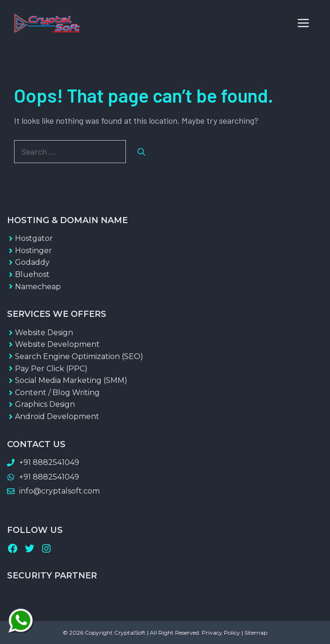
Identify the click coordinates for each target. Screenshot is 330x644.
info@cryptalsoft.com (59, 491)
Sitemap (256, 633)
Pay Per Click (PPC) (51, 369)
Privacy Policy (221, 633)
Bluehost (32, 274)
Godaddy (32, 262)
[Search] (141, 152)
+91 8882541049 (49, 462)
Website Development (57, 344)
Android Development (57, 416)
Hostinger (33, 251)
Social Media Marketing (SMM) (71, 380)
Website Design (44, 333)
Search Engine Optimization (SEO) (79, 356)
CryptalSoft (130, 633)
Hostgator (34, 238)
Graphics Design (45, 404)
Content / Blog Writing (57, 393)
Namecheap (38, 287)
